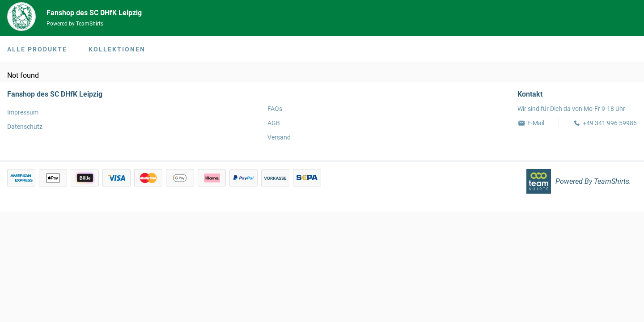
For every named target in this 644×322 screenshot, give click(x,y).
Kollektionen (117, 49)
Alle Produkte (37, 49)
